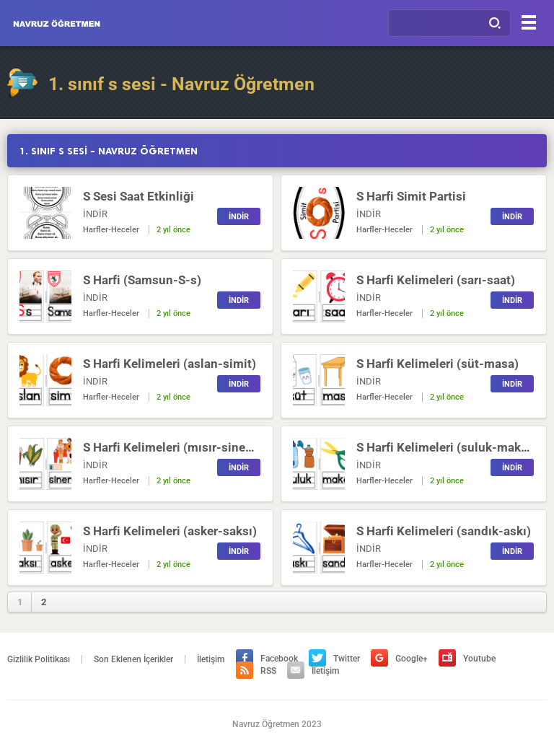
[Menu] (529, 22)
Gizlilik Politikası (39, 659)
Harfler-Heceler (111, 230)
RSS (256, 671)
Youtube (467, 659)
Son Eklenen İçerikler (133, 659)
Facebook (267, 659)
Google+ (399, 659)
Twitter (334, 659)
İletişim (211, 659)
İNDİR (239, 217)
